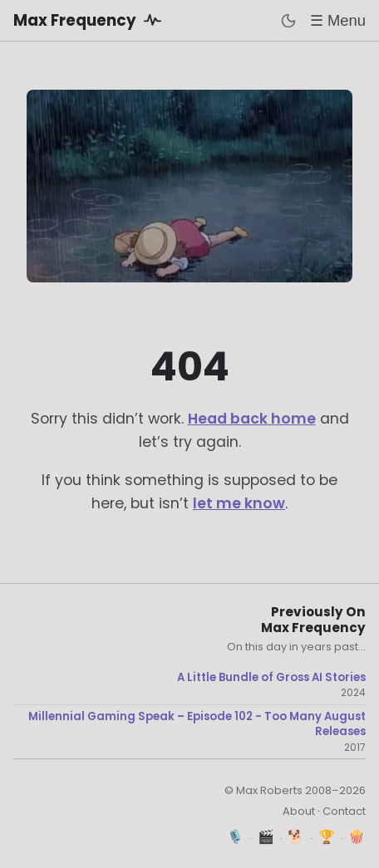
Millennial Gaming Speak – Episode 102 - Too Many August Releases (197, 724)
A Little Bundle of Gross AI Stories (271, 678)
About (299, 811)
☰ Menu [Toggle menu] (338, 20)
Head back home (252, 419)
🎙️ (236, 837)
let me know (239, 503)
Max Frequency (90, 20)
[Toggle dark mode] (288, 21)
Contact (344, 811)
